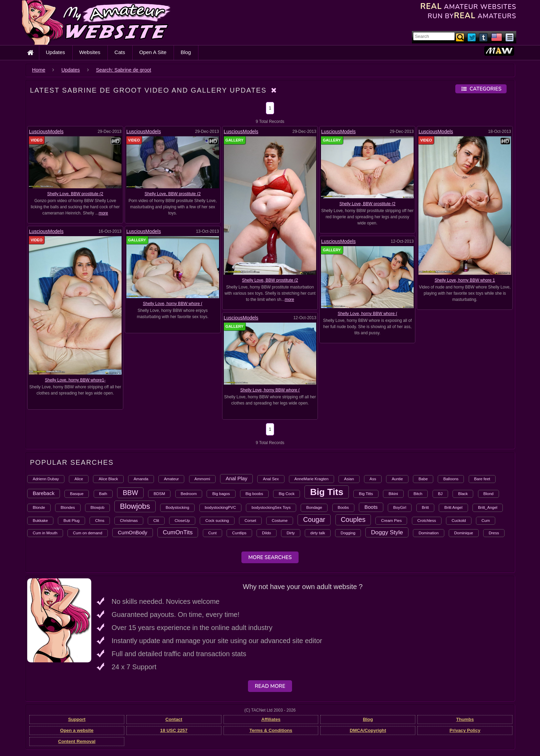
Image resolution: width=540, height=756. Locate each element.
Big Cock (287, 494)
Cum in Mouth (45, 533)
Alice (79, 479)
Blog (186, 52)
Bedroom (189, 494)
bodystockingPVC (221, 507)
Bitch (418, 494)
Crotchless (427, 521)
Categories (481, 89)
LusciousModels (46, 132)
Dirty (291, 533)
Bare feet (482, 479)
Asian (349, 479)
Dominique (464, 533)
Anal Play (236, 478)
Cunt (212, 533)
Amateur (171, 479)
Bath (103, 494)
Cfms (100, 521)
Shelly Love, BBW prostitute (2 (75, 194)
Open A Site (153, 52)
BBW (130, 493)
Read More (270, 686)
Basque (77, 494)
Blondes (68, 507)
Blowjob (97, 507)
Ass (373, 479)
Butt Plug (71, 521)
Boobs (344, 507)
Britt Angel (453, 507)
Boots (371, 507)
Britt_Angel (488, 507)
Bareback (44, 493)
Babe (423, 479)
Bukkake (40, 521)
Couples (353, 519)
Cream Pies (391, 521)
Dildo (267, 533)
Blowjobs (135, 506)
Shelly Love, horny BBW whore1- (75, 380)
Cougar (314, 519)
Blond (489, 494)
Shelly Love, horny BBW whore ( (173, 304)
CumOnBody (133, 532)
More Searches (270, 557)
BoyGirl (400, 507)
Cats (120, 52)
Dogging (348, 533)
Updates (55, 52)
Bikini (393, 494)
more (103, 213)
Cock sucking (217, 521)
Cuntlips (239, 533)
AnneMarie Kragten (311, 479)
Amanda (141, 479)
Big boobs (254, 494)
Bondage (314, 507)
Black (463, 494)
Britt (425, 507)
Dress (494, 533)
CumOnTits (178, 532)
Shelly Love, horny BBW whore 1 (465, 280)
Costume (280, 521)
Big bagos (221, 494)
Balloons (451, 479)
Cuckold (459, 521)
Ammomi (202, 479)
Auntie (397, 479)
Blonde (39, 507)
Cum (486, 521)
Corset (250, 521)
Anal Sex (271, 479)
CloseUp (182, 521)
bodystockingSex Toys (271, 507)
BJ (440, 494)
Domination (428, 533)
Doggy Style (387, 532)
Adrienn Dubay (46, 479)
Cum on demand (88, 533)
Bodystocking (177, 507)
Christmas (129, 521)
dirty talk (318, 533)
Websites (90, 52)
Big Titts (366, 494)
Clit (156, 521)
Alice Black (108, 479)
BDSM (159, 494)
